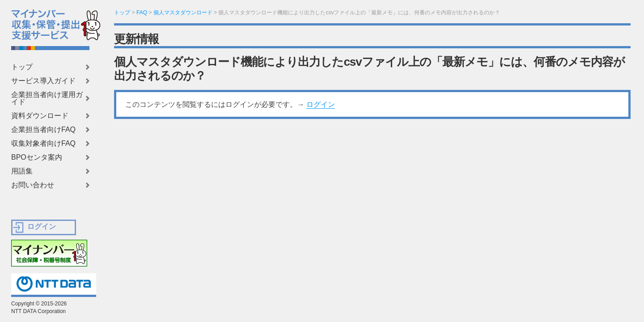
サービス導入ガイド (43, 81)
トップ (22, 67)
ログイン (321, 104)
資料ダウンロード (40, 116)
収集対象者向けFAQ (43, 144)
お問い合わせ (33, 185)
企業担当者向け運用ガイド (47, 98)
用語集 (22, 171)
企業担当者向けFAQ (43, 130)
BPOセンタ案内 (37, 157)
